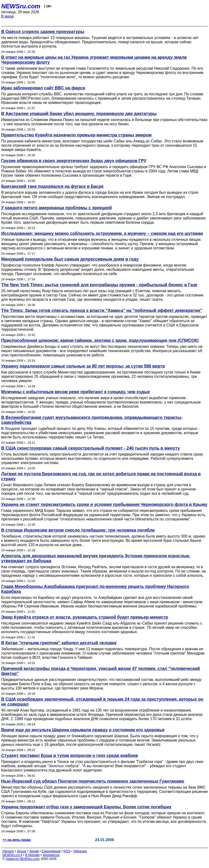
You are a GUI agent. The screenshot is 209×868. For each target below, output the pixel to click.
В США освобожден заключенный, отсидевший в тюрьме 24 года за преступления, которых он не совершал (102, 702)
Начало (8, 851)
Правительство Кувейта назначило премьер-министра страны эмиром (76, 135)
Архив (34, 851)
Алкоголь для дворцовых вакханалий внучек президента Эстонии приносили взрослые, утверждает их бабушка (96, 558)
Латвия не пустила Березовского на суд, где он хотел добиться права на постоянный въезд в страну (101, 476)
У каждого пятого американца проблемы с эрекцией (57, 208)
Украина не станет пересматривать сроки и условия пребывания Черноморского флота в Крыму (104, 504)
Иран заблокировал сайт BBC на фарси (43, 88)
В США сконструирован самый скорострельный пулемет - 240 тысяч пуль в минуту (90, 448)
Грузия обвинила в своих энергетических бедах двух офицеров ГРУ (74, 161)
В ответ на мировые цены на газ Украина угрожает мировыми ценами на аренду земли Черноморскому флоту (94, 60)
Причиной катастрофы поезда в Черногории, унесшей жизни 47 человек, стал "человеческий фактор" (101, 671)
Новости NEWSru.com (23, 859)
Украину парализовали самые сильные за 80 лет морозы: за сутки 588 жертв (83, 366)
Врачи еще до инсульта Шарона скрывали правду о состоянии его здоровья (83, 730)
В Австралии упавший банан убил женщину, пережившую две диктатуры (79, 114)
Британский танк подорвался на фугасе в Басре (52, 186)
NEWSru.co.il (12, 855)
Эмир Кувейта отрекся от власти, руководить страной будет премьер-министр (85, 617)
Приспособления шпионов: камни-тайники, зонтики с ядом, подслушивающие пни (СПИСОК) (100, 340)
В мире (7, 16)
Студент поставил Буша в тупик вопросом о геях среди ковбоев (70, 756)
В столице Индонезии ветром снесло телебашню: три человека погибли (78, 530)
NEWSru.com (21, 6)
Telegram (80, 851)
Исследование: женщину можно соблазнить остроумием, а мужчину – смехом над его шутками (102, 233)
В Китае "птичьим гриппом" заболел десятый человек (59, 643)
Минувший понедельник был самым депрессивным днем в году (70, 259)
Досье (22, 851)
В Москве (32, 855)
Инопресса (51, 855)
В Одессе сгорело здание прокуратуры (43, 32)
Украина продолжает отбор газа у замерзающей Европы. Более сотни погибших (86, 807)
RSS (67, 851)
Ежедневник (51, 851)
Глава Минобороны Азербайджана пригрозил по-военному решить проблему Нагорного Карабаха (95, 589)
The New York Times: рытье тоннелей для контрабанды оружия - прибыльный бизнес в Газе (99, 285)
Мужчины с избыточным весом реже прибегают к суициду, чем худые (76, 392)
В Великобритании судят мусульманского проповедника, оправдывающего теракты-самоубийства (92, 420)
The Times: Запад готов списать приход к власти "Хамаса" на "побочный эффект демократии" (102, 310)
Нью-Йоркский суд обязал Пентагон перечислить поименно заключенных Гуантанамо (93, 781)
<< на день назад (17, 840)
